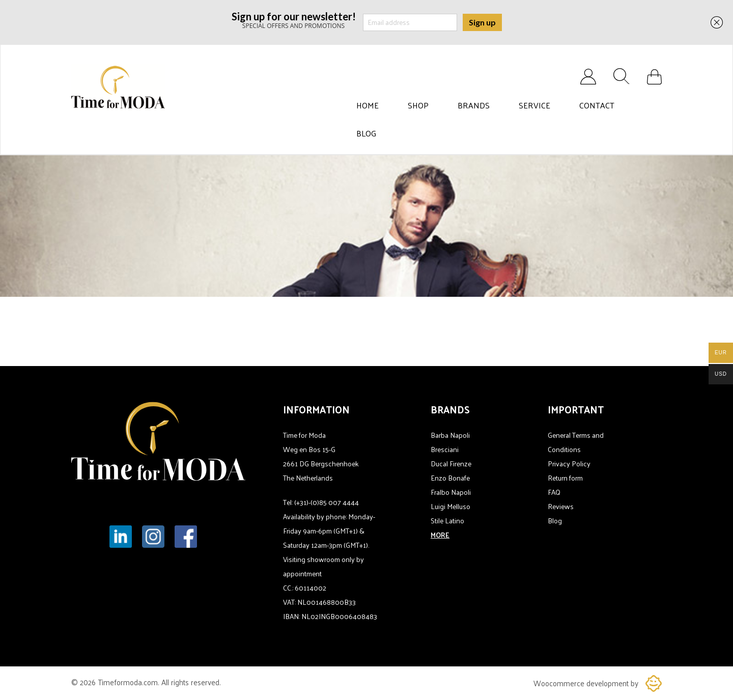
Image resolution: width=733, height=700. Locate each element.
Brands (474, 105)
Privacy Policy (569, 464)
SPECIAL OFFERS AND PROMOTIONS (294, 20)
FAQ (554, 492)
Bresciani (445, 449)
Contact (597, 105)
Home (368, 105)
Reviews (561, 506)
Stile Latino (447, 521)
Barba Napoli (450, 435)
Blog (366, 133)
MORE (440, 535)
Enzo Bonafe (450, 478)
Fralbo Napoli (451, 492)
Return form (565, 478)
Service (534, 105)
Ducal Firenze (451, 464)
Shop (418, 105)
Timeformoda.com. (130, 682)
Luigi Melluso (450, 506)
